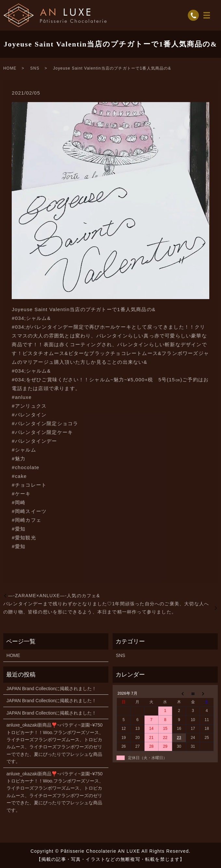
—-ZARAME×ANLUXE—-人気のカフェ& (54, 596)
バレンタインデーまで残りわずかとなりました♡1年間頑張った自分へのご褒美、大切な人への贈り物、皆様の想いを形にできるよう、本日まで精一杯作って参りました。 (106, 608)
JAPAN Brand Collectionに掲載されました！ (52, 689)
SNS (35, 68)
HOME (10, 68)
